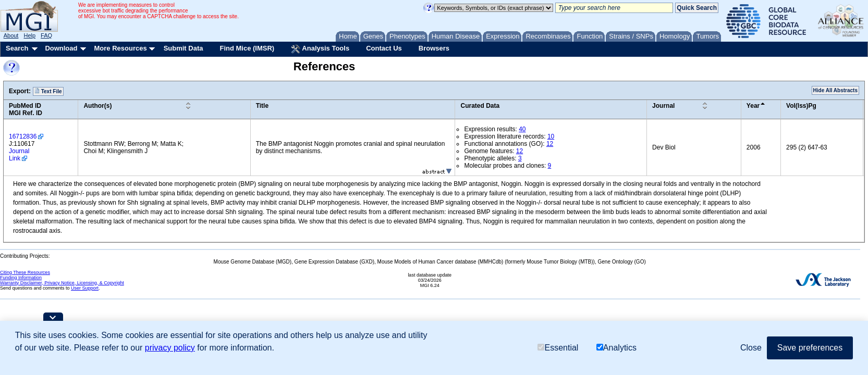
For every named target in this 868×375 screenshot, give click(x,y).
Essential (558, 348)
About (11, 35)
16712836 (23, 136)
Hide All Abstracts (835, 90)
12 (550, 144)
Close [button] (751, 348)
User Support (85, 288)
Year (753, 106)
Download (61, 48)
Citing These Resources (25, 272)
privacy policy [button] (170, 348)
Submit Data (184, 48)
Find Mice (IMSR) (247, 48)
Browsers (434, 48)
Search (17, 48)
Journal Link (19, 155)
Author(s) (97, 106)
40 (522, 129)
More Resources (120, 48)
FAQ (46, 35)
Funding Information (21, 278)
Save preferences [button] (810, 348)
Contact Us (384, 48)
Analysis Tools (320, 49)
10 (551, 136)
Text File (48, 91)
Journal (663, 106)
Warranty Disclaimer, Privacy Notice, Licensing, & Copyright (62, 283)
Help (29, 35)
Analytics (616, 348)
